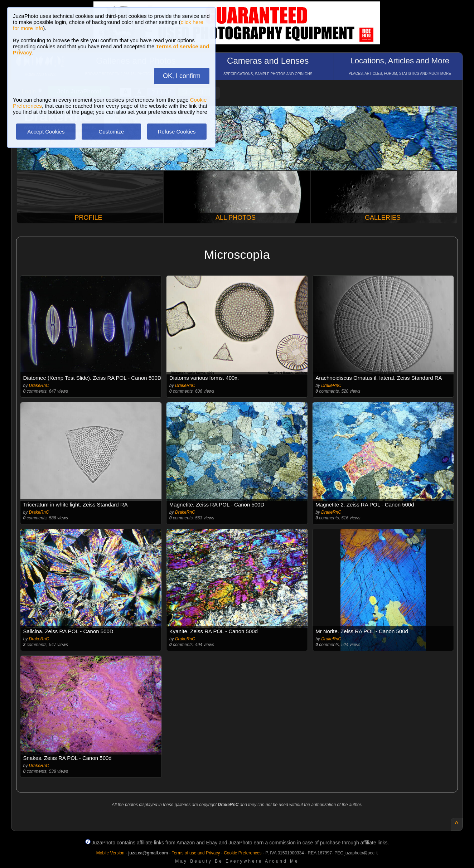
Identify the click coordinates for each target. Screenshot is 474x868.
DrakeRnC (39, 385)
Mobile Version (110, 853)
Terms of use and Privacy (196, 853)
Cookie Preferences (243, 853)
